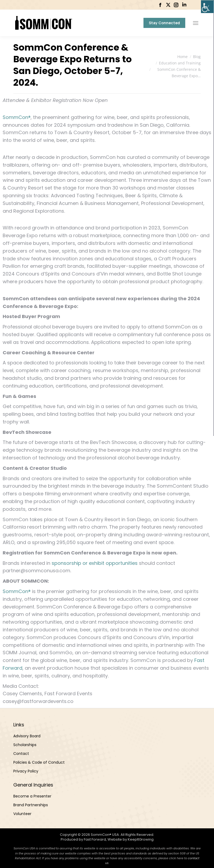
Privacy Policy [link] (26, 771)
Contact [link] (21, 754)
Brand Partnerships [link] (31, 805)
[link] (207, 7)
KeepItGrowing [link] (141, 839)
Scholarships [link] (25, 745)
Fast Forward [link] (95, 839)
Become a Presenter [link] (32, 796)
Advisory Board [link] (27, 736)
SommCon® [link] (17, 117)
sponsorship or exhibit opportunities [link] (95, 563)
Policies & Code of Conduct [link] (39, 762)
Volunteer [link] (22, 814)
